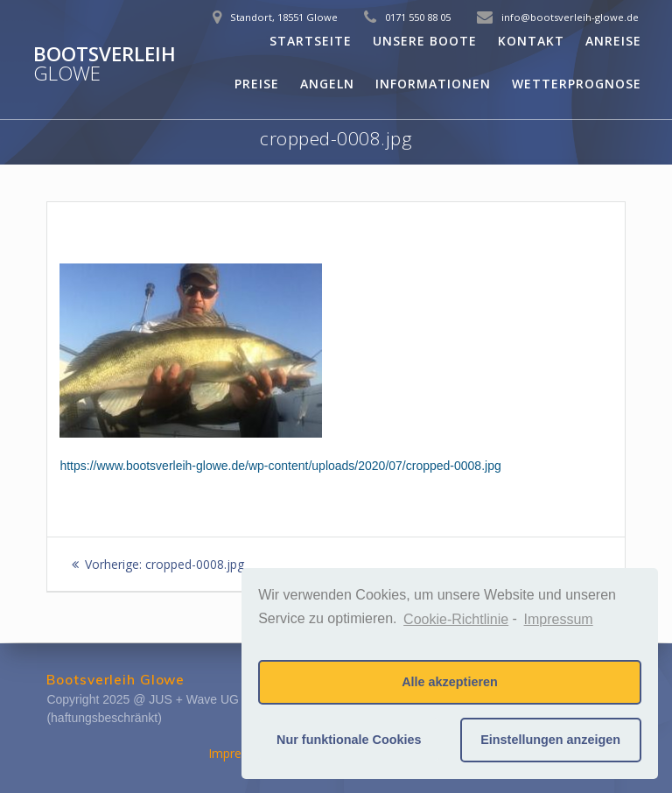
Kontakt (531, 41)
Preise (257, 84)
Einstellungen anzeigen (550, 740)
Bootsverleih (105, 64)
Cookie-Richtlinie (456, 619)
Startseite (311, 41)
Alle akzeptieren (450, 682)
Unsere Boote (425, 41)
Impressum (240, 753)
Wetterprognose (577, 84)
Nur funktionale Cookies (349, 740)
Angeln (327, 84)
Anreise (613, 41)
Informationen (433, 84)
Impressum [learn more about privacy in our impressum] (559, 619)
